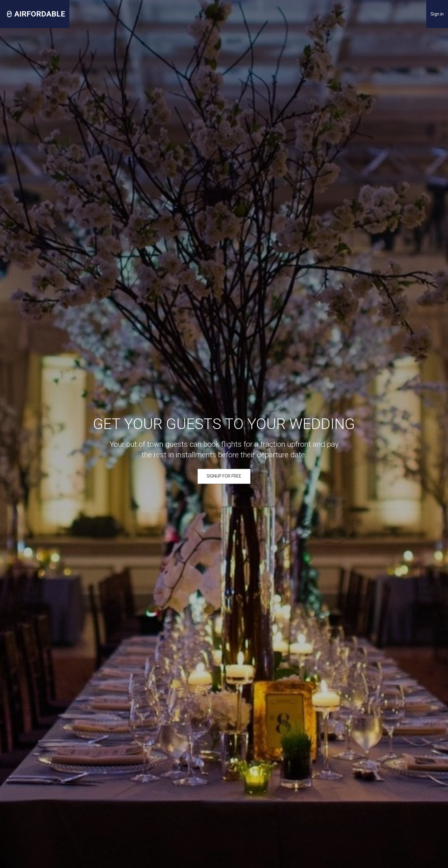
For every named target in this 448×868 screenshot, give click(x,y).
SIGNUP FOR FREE (224, 476)
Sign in (437, 14)
